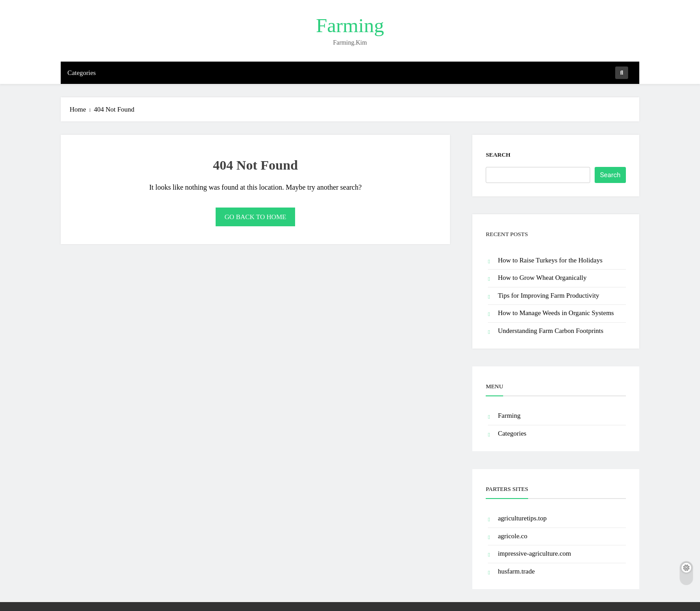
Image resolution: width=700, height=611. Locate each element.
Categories (82, 73)
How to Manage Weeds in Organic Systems (556, 313)
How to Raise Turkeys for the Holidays (550, 260)
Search (498, 155)
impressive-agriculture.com (534, 553)
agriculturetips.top (522, 518)
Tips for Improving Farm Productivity (548, 295)
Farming (350, 25)
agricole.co (512, 536)
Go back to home (255, 217)
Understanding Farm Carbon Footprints (550, 331)
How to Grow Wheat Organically (542, 278)
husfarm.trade (516, 571)
